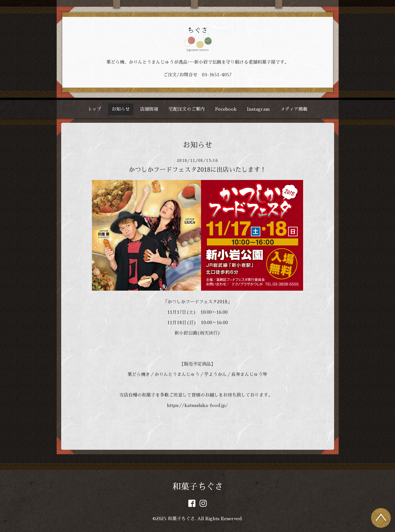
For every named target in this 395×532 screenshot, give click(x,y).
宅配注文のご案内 (187, 109)
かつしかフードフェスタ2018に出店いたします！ (197, 170)
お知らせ (121, 109)
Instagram (258, 109)
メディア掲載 (294, 109)
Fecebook (226, 109)
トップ (94, 109)
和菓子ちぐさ (198, 487)
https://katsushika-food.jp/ (197, 406)
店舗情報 (149, 109)
